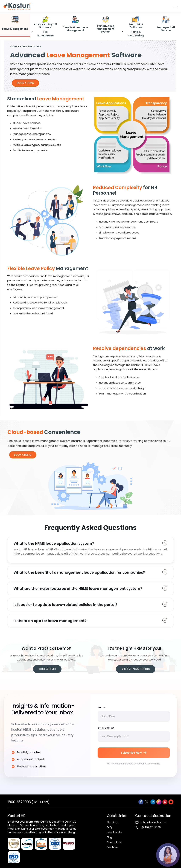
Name (101, 708)
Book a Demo (25, 83)
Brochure (112, 847)
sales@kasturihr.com (151, 822)
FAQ (109, 827)
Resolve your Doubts (136, 669)
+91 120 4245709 (148, 827)
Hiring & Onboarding (136, 34)
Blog (109, 837)
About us (112, 822)
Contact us (114, 842)
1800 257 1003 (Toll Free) (29, 802)
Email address (106, 728)
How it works (114, 832)
